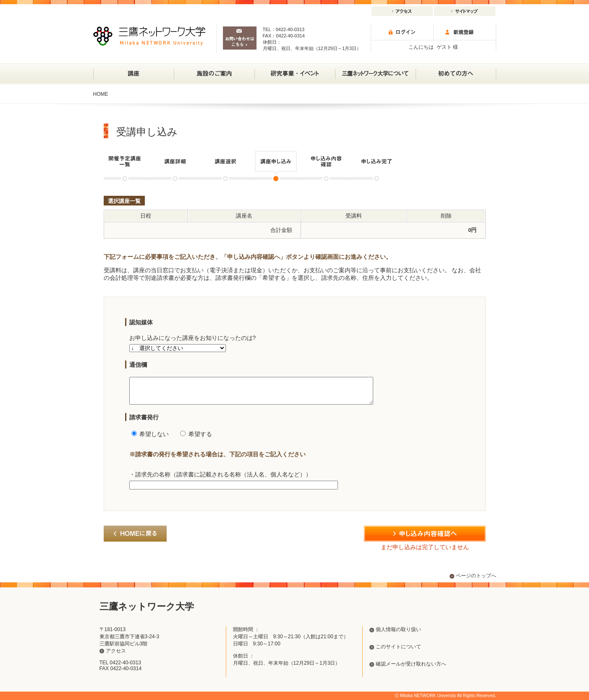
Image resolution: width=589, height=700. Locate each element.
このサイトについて (398, 647)
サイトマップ (465, 11)
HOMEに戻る (135, 539)
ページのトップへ (476, 576)
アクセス (402, 11)
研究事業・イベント (295, 70)
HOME (101, 94)
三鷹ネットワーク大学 (149, 36)
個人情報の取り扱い (398, 629)
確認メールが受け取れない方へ (411, 664)
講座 (134, 74)
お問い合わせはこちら (240, 38)
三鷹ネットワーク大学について (375, 70)
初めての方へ (456, 74)
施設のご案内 (214, 70)
